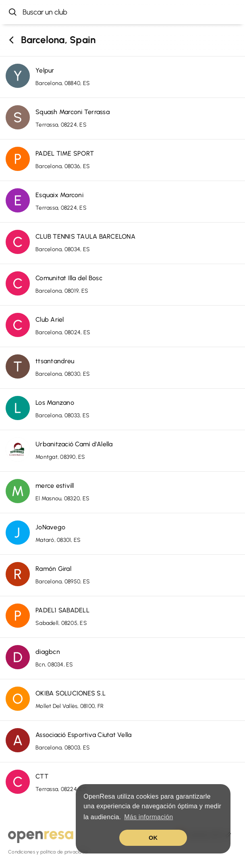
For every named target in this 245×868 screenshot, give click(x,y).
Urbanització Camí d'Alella (74, 444)
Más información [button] (148, 817)
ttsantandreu (55, 361)
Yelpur (45, 70)
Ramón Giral (53, 569)
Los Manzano (55, 403)
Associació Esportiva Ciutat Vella (83, 735)
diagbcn (48, 652)
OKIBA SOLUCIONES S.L (71, 693)
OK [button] (153, 838)
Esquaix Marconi (59, 195)
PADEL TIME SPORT (65, 153)
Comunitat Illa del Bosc (69, 278)
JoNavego (50, 527)
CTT (42, 776)
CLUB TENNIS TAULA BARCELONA (85, 236)
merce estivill (55, 486)
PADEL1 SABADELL (62, 610)
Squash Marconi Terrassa (73, 112)
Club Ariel (50, 320)
